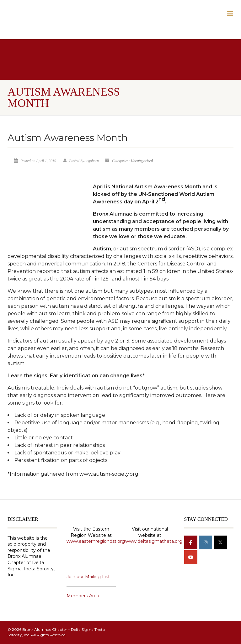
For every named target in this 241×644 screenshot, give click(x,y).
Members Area (83, 596)
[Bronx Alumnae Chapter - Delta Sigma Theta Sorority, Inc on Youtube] (191, 557)
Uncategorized (142, 161)
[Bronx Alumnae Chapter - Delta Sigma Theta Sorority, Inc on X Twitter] (220, 542)
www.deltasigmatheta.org (154, 541)
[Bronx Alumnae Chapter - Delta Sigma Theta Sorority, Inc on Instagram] (206, 542)
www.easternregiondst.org (96, 541)
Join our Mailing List (88, 577)
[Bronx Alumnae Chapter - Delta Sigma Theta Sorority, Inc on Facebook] (191, 542)
